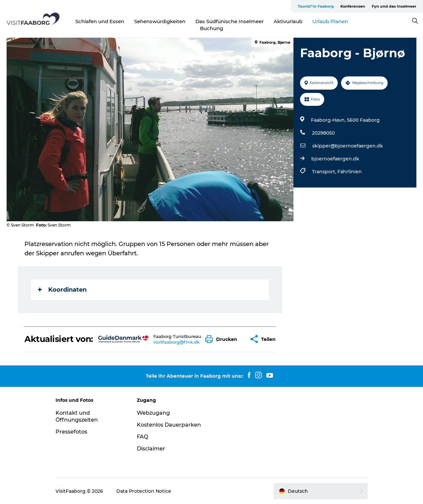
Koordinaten (62, 290)
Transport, (325, 172)
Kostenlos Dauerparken (169, 425)
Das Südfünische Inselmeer (230, 21)
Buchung (211, 28)
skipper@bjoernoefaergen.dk (348, 146)
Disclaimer (151, 449)
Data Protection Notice (144, 491)
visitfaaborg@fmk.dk (176, 342)
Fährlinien (350, 172)
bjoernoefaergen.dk (335, 159)
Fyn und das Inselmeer (394, 6)
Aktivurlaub (288, 21)
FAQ (142, 437)
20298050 (323, 133)
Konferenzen (353, 6)
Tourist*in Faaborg (316, 6)
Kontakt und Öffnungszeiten (77, 416)
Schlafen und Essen (100, 21)
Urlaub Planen (330, 21)
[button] (223, 339)
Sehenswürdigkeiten (160, 21)
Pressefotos (71, 432)
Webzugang (153, 413)
